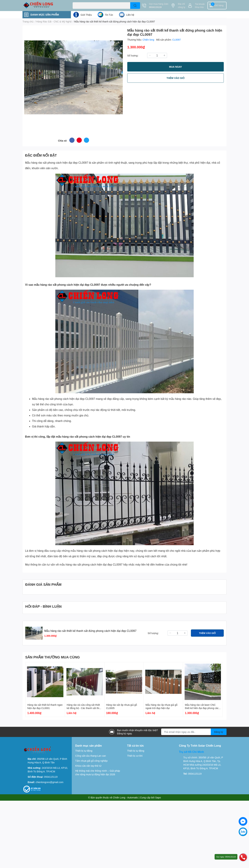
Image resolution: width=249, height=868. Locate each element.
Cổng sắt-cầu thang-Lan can (91, 756)
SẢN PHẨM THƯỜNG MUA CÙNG (52, 657)
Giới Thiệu (86, 15)
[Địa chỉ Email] (194, 732)
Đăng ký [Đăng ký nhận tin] (219, 732)
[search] (135, 6)
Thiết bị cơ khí (135, 756)
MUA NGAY (176, 67)
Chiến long (149, 40)
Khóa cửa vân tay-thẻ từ (88, 766)
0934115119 (155, 7)
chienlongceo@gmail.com (50, 782)
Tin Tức (109, 15)
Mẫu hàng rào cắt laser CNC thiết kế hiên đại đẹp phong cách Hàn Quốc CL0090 (202, 708)
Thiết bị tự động (84, 751)
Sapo (158, 797)
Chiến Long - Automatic (126, 797)
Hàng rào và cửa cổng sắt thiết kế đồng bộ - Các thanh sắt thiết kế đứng (84, 708)
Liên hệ (130, 15)
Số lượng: (133, 56)
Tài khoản (200, 4)
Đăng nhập (199, 7)
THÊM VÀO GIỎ (176, 78)
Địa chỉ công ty (182, 6)
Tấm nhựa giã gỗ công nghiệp (91, 761)
